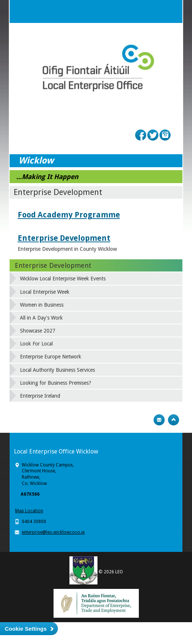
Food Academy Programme (69, 215)
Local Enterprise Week (45, 292)
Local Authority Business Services (57, 370)
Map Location (29, 511)
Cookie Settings (26, 629)
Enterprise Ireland (40, 396)
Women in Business (42, 305)
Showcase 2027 (38, 331)
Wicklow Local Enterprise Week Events (63, 279)
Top (174, 420)
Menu (171, 11)
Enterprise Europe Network (51, 357)
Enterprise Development (64, 238)
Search (156, 11)
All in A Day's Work (41, 318)
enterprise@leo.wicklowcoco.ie (53, 532)
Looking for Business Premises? (56, 383)
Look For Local (36, 344)
